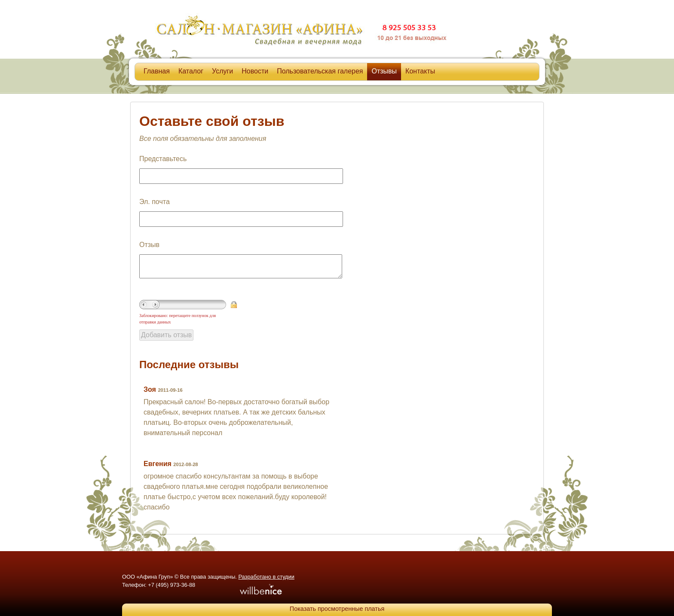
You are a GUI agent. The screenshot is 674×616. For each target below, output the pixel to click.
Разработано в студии (266, 577)
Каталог (191, 71)
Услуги (222, 71)
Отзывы (384, 71)
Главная (157, 71)
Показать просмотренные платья (337, 609)
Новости (255, 71)
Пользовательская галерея (320, 71)
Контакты (420, 71)
